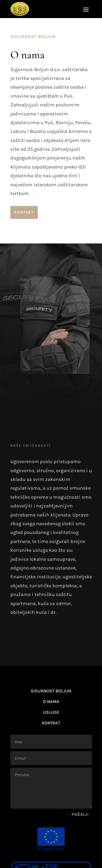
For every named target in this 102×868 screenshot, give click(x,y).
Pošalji (80, 814)
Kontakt (24, 212)
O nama (51, 702)
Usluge (51, 712)
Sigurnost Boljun (51, 691)
